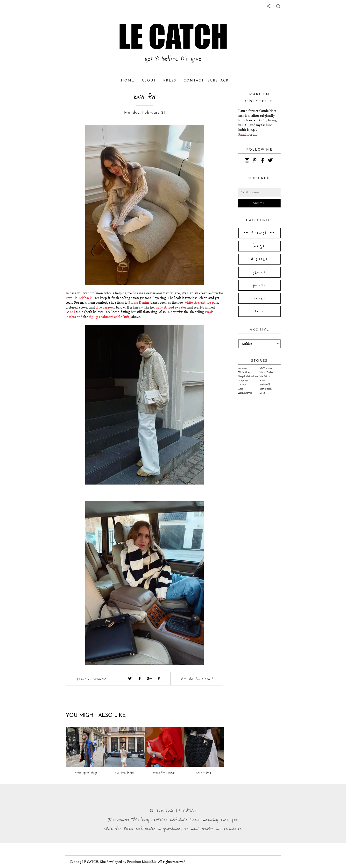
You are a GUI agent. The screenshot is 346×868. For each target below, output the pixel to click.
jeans (259, 272)
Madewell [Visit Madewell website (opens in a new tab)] (265, 385)
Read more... (248, 134)
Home (128, 81)
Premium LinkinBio (142, 862)
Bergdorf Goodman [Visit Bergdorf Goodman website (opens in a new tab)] (248, 376)
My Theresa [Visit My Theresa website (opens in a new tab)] (266, 368)
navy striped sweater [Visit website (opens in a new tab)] (171, 307)
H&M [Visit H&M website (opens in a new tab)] (262, 380)
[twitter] (271, 161)
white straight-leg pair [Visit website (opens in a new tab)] (201, 302)
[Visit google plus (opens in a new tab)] (149, 679)
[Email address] (259, 192)
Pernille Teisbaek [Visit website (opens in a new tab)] (79, 298)
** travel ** (259, 233)
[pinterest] (255, 161)
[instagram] (248, 161)
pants (259, 285)
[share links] (268, 6)
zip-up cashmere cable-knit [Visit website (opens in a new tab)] (109, 317)
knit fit (145, 97)
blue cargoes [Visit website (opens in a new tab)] (105, 307)
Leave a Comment (92, 679)
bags (259, 246)
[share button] (278, 6)
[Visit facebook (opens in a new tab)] (140, 679)
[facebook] (263, 161)
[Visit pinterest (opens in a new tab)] (159, 679)
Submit (259, 203)
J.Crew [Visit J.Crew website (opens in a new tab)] (242, 385)
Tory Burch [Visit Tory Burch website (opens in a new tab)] (266, 389)
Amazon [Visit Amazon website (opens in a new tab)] (243, 368)
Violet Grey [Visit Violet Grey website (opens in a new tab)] (244, 372)
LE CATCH (173, 36)
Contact (194, 81)
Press (170, 81)
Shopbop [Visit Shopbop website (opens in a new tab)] (243, 380)
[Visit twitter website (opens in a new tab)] (130, 679)
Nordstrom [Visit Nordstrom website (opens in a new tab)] (265, 376)
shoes (259, 298)
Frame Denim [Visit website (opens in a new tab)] (139, 302)
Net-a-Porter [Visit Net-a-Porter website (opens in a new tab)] (266, 372)
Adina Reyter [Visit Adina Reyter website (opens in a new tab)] (245, 393)
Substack (218, 81)
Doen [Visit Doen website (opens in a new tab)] (262, 393)
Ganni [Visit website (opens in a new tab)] (71, 312)
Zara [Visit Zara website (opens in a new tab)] (241, 389)
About (149, 81)
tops (259, 311)
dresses (259, 259)
